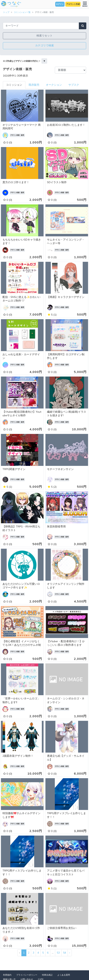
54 (65, 953)
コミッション (14, 85)
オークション (54, 85)
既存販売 (34, 85)
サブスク (74, 85)
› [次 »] (70, 953)
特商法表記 (47, 975)
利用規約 (7, 975)
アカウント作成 (73, 4)
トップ (6, 12)
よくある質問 (64, 975)
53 (58, 953)
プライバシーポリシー (27, 975)
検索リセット (44, 36)
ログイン (60, 4)
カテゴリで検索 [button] (44, 46)
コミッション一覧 (22, 12)
